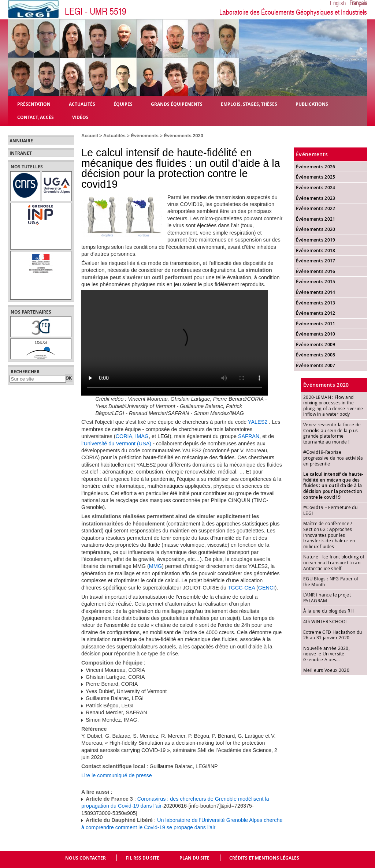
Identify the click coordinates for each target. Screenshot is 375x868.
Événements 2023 (316, 198)
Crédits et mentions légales (264, 858)
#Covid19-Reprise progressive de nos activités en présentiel (333, 458)
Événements (144, 136)
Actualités (114, 136)
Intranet (21, 153)
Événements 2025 (316, 177)
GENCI (267, 588)
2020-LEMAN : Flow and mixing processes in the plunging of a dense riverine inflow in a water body (333, 406)
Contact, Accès (36, 117)
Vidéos (80, 117)
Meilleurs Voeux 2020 (326, 670)
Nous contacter (86, 858)
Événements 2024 (316, 188)
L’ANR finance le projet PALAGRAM (327, 598)
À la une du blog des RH (328, 611)
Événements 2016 (316, 271)
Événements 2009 (316, 345)
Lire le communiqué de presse (117, 775)
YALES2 (258, 422)
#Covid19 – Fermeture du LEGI (330, 510)
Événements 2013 (316, 303)
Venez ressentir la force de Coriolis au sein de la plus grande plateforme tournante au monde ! (332, 433)
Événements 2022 (316, 208)
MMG (155, 566)
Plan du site (194, 858)
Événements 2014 (316, 292)
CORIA (124, 436)
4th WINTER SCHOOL (325, 621)
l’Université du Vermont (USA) (116, 444)
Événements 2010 (316, 334)
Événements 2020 (183, 136)
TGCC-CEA (241, 588)
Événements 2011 (316, 324)
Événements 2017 (316, 261)
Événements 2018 (316, 250)
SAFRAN (249, 436)
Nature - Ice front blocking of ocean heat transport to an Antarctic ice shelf (334, 562)
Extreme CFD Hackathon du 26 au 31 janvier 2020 (333, 635)
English (338, 3)
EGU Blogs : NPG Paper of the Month (331, 581)
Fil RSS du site (142, 858)
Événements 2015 (316, 282)
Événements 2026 (316, 167)
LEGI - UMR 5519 (96, 12)
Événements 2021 (316, 219)
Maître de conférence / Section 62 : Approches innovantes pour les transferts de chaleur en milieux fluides (329, 535)
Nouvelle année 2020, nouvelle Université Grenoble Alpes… (326, 654)
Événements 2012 (316, 313)
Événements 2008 (316, 355)
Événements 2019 (316, 240)
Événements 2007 (316, 365)
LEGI (164, 436)
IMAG (142, 436)
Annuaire (21, 141)
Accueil (90, 136)
